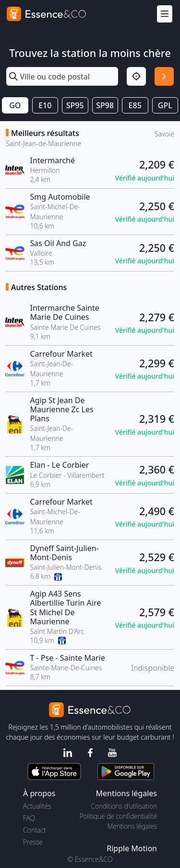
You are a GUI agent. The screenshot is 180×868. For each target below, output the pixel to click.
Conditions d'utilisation (124, 806)
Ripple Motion (132, 848)
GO (15, 105)
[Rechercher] (164, 77)
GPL (165, 105)
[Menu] (165, 14)
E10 (45, 105)
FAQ (29, 818)
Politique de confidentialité (118, 816)
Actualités (37, 806)
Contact (34, 830)
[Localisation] (136, 77)
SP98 (105, 105)
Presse (33, 842)
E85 (135, 105)
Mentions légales (132, 826)
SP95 (75, 105)
